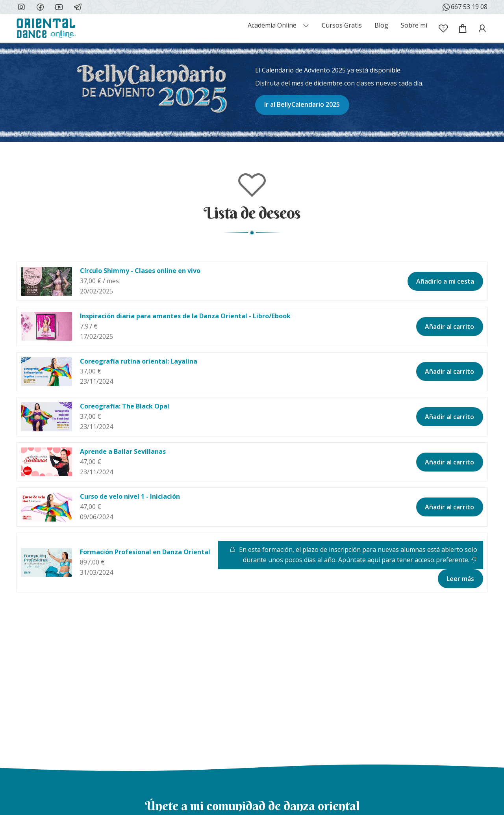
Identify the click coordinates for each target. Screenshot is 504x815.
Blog (381, 25)
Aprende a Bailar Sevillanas (123, 451)
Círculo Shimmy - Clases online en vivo (140, 271)
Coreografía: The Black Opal (125, 406)
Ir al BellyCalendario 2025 (302, 104)
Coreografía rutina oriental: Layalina (139, 361)
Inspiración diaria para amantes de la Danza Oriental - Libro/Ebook (185, 316)
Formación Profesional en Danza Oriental (145, 552)
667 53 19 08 (464, 7)
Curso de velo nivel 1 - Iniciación (130, 496)
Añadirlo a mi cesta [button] (445, 281)
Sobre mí (414, 25)
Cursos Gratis (342, 25)
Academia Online (272, 25)
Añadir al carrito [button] (449, 327)
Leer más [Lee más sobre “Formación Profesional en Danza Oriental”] (460, 579)
